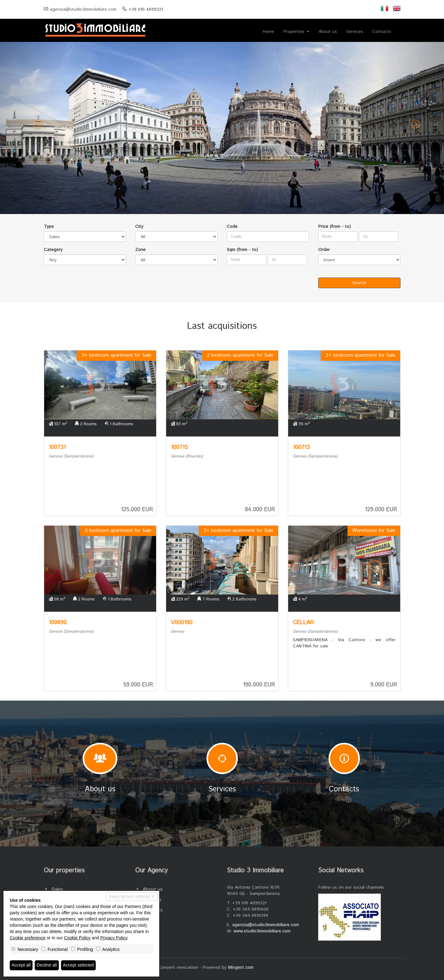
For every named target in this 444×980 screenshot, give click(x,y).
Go (100, 799)
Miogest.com (241, 967)
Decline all (47, 965)
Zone (140, 250)
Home (268, 32)
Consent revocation (178, 967)
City (139, 227)
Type (49, 227)
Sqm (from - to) (242, 250)
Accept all (21, 965)
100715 (179, 447)
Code (232, 227)
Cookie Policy (77, 938)
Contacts (382, 32)
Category (53, 250)
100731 (57, 447)
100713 (301, 447)
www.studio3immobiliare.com (262, 931)
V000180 (182, 623)
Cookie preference (28, 938)
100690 (58, 623)
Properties (296, 32)
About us (328, 32)
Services (355, 32)
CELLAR (303, 623)
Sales (57, 889)
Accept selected (78, 965)
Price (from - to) (334, 227)
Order (324, 250)
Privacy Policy (114, 938)
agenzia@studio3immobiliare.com (83, 9)
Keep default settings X (132, 896)
